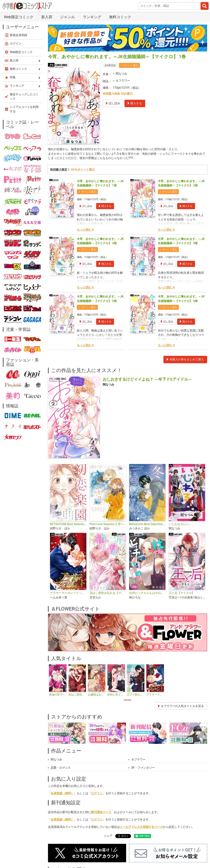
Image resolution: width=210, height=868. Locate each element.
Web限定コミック (19, 17)
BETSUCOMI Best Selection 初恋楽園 (68, 524)
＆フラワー (123, 81)
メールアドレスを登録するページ (141, 827)
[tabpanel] (58, 680)
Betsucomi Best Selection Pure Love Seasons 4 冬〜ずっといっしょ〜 (147, 524)
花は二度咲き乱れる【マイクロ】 (108, 593)
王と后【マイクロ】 (182, 593)
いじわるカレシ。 (180, 524)
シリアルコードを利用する (24, 109)
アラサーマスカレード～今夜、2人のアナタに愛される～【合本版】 (68, 593)
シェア (108, 836)
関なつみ (121, 74)
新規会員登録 (18, 35)
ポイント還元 (131, 65)
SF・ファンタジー (143, 768)
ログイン (97, 793)
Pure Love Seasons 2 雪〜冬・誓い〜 (108, 524)
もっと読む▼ (86, 230)
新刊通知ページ (101, 812)
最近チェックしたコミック (24, 96)
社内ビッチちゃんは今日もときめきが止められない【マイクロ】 (147, 593)
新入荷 (47, 17)
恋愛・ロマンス (61, 768)
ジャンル (67, 17)
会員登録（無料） (62, 793)
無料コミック (120, 17)
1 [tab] (128, 700)
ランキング (92, 17)
